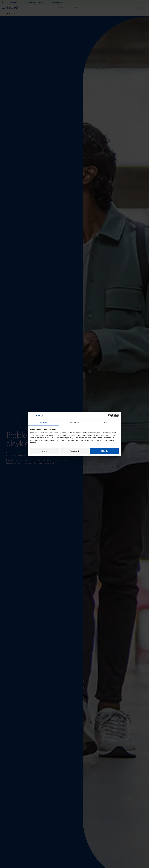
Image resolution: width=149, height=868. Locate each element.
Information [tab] (74, 422)
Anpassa (75, 451)
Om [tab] (105, 422)
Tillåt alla (104, 451)
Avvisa (45, 451)
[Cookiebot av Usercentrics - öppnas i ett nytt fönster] (110, 416)
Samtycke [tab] (44, 423)
